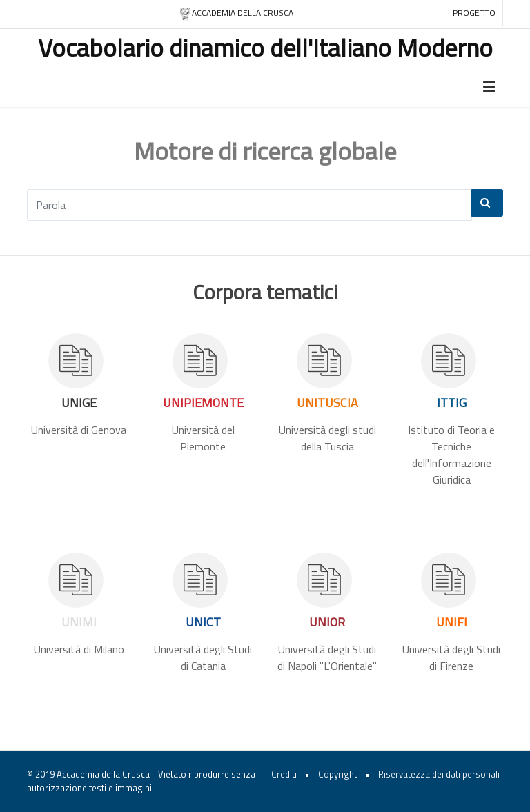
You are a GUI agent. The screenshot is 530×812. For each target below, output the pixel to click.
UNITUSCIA (327, 403)
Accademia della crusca (236, 13)
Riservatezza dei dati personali (439, 774)
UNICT (203, 622)
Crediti (284, 774)
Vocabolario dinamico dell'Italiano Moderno (265, 47)
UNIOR (327, 622)
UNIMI (79, 622)
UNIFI (452, 622)
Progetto (474, 13)
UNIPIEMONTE (203, 403)
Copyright (337, 774)
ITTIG (452, 403)
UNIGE (79, 403)
